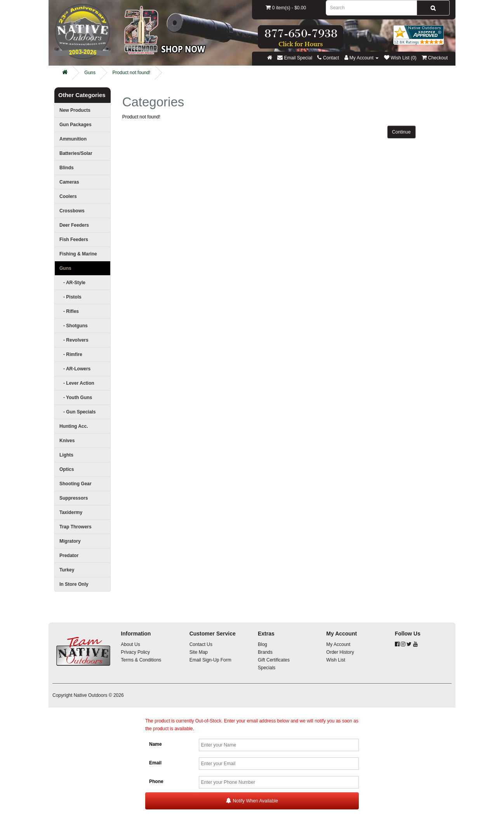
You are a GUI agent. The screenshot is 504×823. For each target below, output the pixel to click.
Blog (262, 644)
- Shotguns (74, 326)
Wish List (336, 660)
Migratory (70, 541)
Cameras (69, 182)
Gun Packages (76, 125)
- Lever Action (77, 383)
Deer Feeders (74, 225)
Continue (401, 132)
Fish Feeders (74, 240)
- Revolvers (74, 340)
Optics (67, 469)
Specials (267, 668)
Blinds (67, 168)
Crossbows (72, 211)
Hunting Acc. (74, 426)
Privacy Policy (135, 652)
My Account (338, 644)
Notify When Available (252, 801)
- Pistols (70, 297)
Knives (67, 441)
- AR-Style (72, 283)
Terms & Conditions (141, 660)
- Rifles (69, 311)
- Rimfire (71, 354)
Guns (90, 73)
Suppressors (74, 498)
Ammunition (73, 139)
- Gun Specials (77, 412)
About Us (130, 644)
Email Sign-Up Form (210, 660)
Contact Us (201, 644)
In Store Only (74, 584)
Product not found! (131, 73)
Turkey (67, 570)
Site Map (199, 652)
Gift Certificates (274, 660)
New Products (75, 110)
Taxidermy (71, 512)
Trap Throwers (76, 527)
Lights (66, 455)
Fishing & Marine (78, 254)
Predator (69, 556)
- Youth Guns (76, 398)
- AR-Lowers (75, 369)
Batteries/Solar (76, 153)
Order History (340, 652)
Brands (265, 652)
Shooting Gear (76, 484)
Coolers (68, 196)
